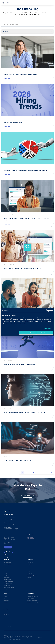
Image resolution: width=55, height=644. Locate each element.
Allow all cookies (45, 333)
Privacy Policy (13, 640)
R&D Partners (6, 621)
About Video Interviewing (33, 602)
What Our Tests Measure (8, 606)
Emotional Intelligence (8, 568)
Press (5, 625)
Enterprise (30, 570)
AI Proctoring (6, 576)
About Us (5, 617)
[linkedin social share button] (28, 538)
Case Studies (6, 600)
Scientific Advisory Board (9, 619)
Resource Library (7, 596)
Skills (5, 572)
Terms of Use (6, 640)
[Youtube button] (33, 538)
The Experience (31, 568)
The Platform (30, 562)
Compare (29, 578)
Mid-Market (30, 572)
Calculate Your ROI (7, 604)
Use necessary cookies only (27, 333)
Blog (4, 598)
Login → (5, 555)
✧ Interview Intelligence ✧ (9, 583)
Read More (7, 78)
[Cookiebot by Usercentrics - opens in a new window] (47, 310)
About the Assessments (32, 600)
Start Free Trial (8, 551)
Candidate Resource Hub (33, 596)
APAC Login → (7, 557)
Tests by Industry (7, 608)
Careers (5, 623)
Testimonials (6, 602)
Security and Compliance (9, 627)
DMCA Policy (20, 640)
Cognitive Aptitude (7, 564)
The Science (30, 564)
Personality (6, 566)
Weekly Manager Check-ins (9, 587)
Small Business (31, 574)
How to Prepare (31, 598)
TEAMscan (6, 589)
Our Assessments (7, 562)
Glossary (5, 612)
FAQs (29, 608)
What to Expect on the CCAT (33, 604)
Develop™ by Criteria (8, 585)
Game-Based (6, 574)
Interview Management (8, 581)
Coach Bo (5, 591)
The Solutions (30, 566)
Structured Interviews (8, 578)
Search (50, 3)
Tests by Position (7, 610)
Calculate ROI (27, 496)
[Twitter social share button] (31, 538)
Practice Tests (30, 606)
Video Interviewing (7, 580)
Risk (4, 570)
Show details (47, 329)
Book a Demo (8, 547)
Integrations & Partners (32, 576)
